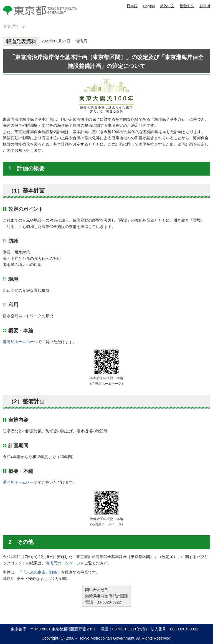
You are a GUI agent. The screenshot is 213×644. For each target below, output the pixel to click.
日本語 (132, 6)
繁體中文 (187, 6)
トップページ (14, 26)
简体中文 (167, 6)
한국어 (205, 6)
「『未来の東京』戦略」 (40, 572)
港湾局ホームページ (20, 342)
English (149, 6)
